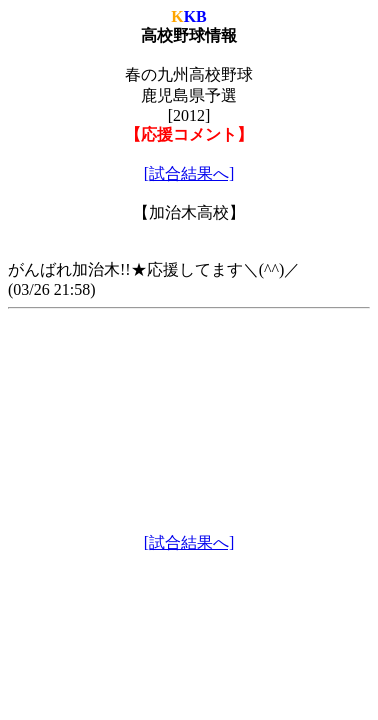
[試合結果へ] (189, 173)
